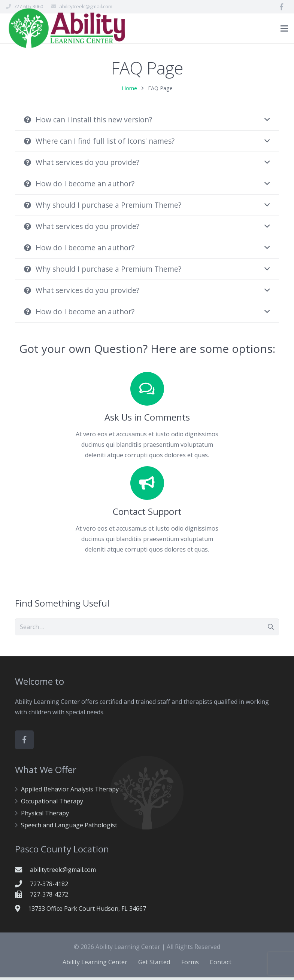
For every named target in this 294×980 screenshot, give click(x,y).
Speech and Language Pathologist (69, 828)
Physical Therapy (45, 816)
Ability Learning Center (95, 965)
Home (129, 91)
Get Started (154, 965)
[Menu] (284, 28)
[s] (147, 630)
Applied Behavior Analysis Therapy (70, 792)
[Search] (271, 630)
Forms (190, 965)
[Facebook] (281, 7)
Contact (221, 965)
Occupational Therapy (52, 804)
